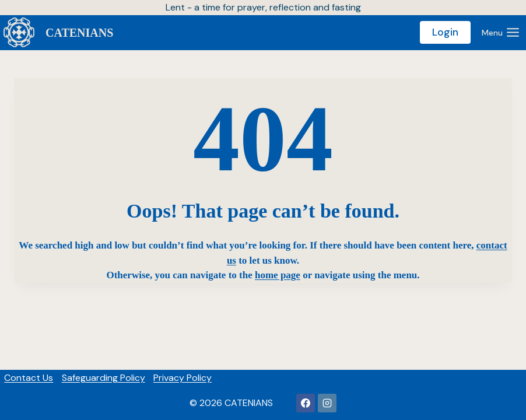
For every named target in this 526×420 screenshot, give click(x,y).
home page (278, 275)
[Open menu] (501, 33)
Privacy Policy (183, 378)
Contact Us (29, 378)
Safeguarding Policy (104, 378)
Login (445, 32)
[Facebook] (306, 403)
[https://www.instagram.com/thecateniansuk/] (327, 403)
